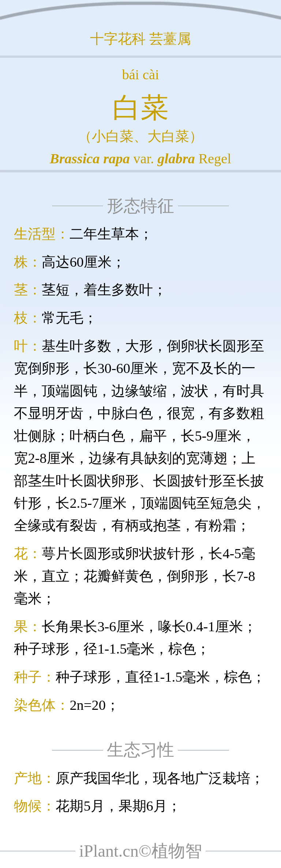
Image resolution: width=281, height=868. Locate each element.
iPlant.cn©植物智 (140, 851)
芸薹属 (170, 39)
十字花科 (118, 39)
